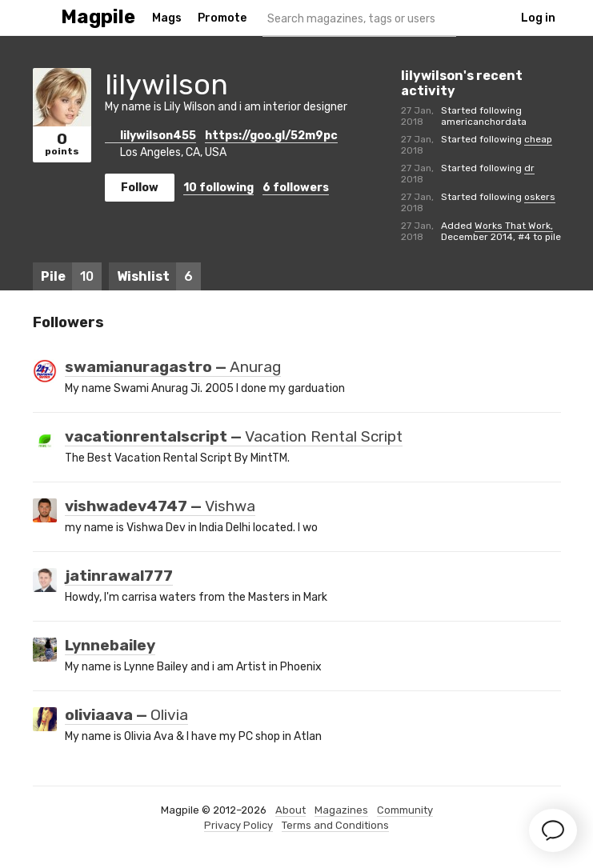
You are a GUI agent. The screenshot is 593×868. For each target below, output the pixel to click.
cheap (538, 139)
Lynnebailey (110, 646)
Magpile (98, 17)
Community (405, 810)
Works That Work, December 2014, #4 (497, 231)
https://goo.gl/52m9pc (271, 136)
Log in (538, 18)
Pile (71, 276)
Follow (140, 188)
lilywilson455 (150, 136)
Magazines (341, 810)
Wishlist (159, 276)
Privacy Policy (238, 825)
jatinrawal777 (119, 576)
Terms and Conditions (335, 825)
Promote (222, 18)
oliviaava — (126, 715)
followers (296, 188)
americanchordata (484, 122)
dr (529, 168)
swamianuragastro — (173, 367)
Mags (167, 18)
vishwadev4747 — (160, 506)
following (218, 188)
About (290, 810)
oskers (540, 197)
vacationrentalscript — (234, 437)
